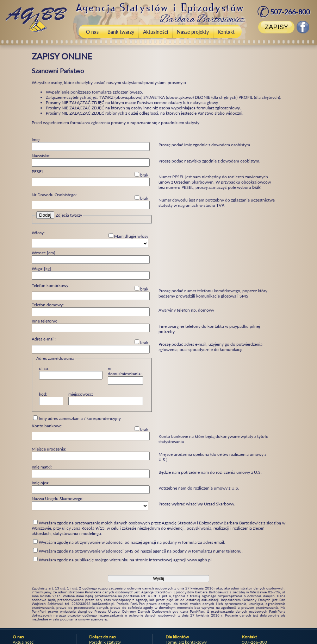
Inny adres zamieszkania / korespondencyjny (77, 418)
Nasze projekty (193, 32)
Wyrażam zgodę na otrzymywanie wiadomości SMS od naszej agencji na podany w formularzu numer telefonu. (138, 551)
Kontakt (226, 32)
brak (141, 175)
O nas (92, 32)
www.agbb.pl (200, 560)
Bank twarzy (121, 32)
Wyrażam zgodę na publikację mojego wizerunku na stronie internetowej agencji (122, 560)
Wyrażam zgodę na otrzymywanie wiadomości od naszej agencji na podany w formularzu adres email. (129, 542)
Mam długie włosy (128, 236)
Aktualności (156, 32)
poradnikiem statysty (180, 123)
